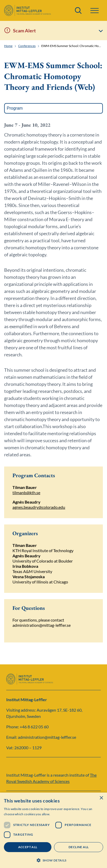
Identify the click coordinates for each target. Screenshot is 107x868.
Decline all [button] (79, 847)
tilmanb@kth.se (26, 492)
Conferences (27, 46)
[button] (95, 11)
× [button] (101, 798)
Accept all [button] (28, 847)
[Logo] (28, 10)
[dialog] (53, 830)
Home (8, 46)
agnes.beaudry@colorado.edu (39, 507)
